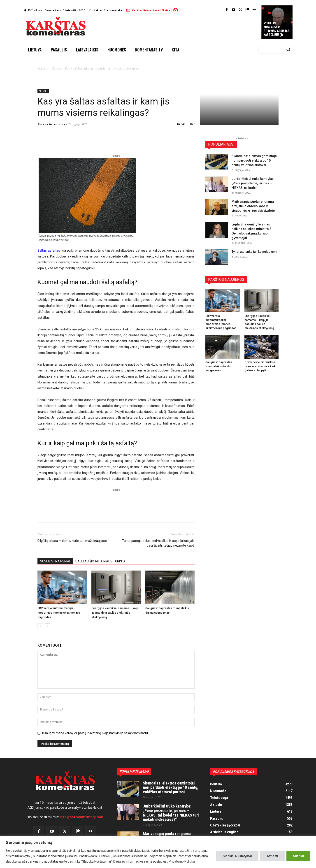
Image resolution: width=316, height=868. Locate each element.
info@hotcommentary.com (81, 817)
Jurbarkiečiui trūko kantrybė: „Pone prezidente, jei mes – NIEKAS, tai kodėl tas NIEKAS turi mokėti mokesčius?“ (171, 813)
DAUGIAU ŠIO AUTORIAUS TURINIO (100, 561)
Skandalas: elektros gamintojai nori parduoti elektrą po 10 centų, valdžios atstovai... (255, 160)
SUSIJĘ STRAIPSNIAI (55, 561)
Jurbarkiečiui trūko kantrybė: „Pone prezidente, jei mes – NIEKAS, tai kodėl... (253, 183)
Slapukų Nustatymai (237, 856)
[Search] (288, 50)
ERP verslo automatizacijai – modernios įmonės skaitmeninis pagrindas (59, 613)
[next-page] (48, 626)
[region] (158, 852)
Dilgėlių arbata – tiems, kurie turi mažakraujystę (72, 541)
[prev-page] (40, 626)
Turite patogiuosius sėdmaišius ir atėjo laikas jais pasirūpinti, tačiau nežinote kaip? (158, 543)
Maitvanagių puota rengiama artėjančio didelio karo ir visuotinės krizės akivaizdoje (253, 206)
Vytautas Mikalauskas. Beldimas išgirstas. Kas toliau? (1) (277, 29)
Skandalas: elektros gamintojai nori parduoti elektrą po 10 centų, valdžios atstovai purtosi (171, 788)
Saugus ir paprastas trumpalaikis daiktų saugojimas (219, 366)
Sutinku (298, 856)
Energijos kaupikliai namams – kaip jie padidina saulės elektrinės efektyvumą (115, 613)
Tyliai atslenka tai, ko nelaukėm (254, 252)
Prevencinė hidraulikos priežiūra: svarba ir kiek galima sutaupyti (260, 366)
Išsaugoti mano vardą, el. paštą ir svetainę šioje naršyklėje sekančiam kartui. (96, 733)
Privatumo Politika (182, 861)
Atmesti (272, 856)
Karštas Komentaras (51, 124)
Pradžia (42, 68)
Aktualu (56, 68)
